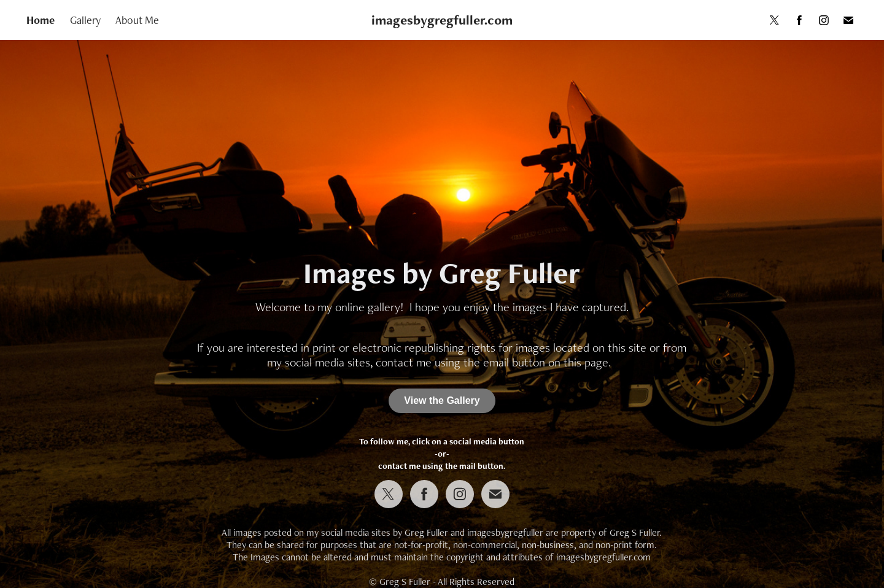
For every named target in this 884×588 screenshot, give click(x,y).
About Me (137, 20)
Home (41, 20)
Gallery (85, 20)
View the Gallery (442, 400)
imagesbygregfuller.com (442, 20)
